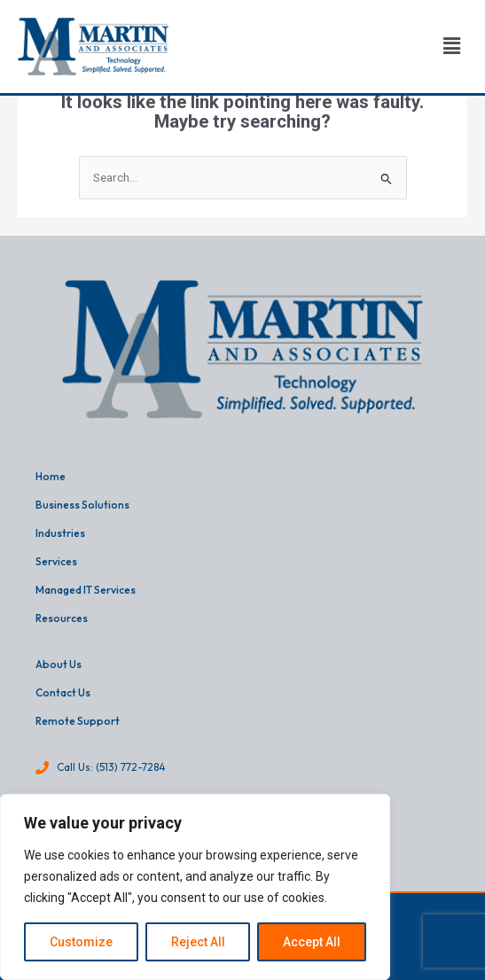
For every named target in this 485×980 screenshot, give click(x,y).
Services (56, 561)
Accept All (312, 942)
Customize (81, 942)
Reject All (198, 942)
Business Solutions (82, 505)
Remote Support (78, 721)
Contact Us (63, 692)
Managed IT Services (86, 590)
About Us (59, 664)
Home (51, 476)
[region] (195, 887)
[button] (452, 47)
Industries (60, 533)
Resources (62, 618)
